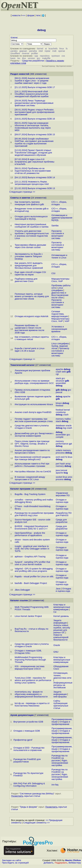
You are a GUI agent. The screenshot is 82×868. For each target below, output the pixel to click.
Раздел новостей (20, 74)
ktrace (59, 403)
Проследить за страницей (15, 863)
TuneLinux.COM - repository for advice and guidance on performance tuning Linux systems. (33, 680)
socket (59, 477)
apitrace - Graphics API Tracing (30, 557)
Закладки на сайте (12, 860)
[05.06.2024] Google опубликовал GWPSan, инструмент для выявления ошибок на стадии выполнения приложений (34, 142)
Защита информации (60, 622)
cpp (36, 56)
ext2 (63, 457)
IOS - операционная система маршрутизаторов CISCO (30, 668)
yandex (14, 51)
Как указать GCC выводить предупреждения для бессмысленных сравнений (29, 265)
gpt (70, 444)
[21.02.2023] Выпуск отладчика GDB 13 (35, 188)
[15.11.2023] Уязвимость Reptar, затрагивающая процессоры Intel (32, 183)
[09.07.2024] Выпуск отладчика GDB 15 (35, 134)
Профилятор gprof (23, 740)
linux (62, 49)
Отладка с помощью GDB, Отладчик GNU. (28, 652)
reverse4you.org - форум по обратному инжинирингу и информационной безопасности (31, 694)
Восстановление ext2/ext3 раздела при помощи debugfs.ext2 (33, 458)
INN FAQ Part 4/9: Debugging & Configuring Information (29, 785)
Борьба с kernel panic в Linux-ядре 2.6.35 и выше (30, 350)
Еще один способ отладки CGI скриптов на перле (30, 273)
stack (58, 378)
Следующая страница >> (22, 192)
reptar (47, 51)
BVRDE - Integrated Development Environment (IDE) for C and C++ (31, 527)
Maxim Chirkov (73, 860)
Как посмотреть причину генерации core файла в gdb (29, 203)
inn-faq (55, 785)
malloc (68, 419)
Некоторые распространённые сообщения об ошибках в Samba (32, 226)
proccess (60, 453)
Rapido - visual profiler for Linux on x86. (34, 576)
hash (62, 464)
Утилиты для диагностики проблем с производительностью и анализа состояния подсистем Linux (32, 235)
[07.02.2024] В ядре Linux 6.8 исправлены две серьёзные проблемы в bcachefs (34, 162)
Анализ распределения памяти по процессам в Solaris (32, 452)
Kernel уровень (61, 616)
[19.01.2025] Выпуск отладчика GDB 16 (35, 119)
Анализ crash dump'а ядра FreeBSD (33, 412)
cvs (63, 56)
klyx (24, 58)
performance (62, 444)
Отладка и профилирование (61, 723)
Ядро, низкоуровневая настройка (60, 763)
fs (67, 49)
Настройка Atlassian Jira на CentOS (33, 472)
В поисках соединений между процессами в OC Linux (30, 478)
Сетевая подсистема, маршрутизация (60, 314)
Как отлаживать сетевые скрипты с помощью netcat (32, 338)
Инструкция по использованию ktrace (34, 404)
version (31, 58)
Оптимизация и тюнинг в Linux (59, 256)
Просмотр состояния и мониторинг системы (58, 235)
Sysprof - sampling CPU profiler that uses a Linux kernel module (32, 563)
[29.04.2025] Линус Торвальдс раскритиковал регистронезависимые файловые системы (34, 103)
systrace (56, 56)
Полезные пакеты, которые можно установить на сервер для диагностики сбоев (32, 296)
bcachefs (53, 49)
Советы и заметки (20, 198)
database (60, 426)
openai (62, 51)
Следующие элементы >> (36, 823)
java (58, 470)
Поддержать (61, 863)
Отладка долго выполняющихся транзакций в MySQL (31, 218)
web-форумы (60, 697)
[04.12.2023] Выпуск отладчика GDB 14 (35, 177)
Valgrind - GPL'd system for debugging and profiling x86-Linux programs (34, 570)
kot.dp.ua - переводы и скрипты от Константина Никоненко (32, 704)
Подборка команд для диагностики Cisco (26, 280)
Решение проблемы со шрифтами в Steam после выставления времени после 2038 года (30, 329)
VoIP (67, 321)
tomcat (64, 470)
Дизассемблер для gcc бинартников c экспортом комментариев (34, 435)
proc (70, 477)
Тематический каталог (23, 365)
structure (60, 381)
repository (45, 56)
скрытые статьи (26, 796)
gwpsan (23, 51)
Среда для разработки (62, 521)
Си (55, 612)
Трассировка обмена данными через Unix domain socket (30, 246)
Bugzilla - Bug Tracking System (30, 494)
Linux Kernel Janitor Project (28, 616)
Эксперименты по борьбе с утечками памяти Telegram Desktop (29, 256)
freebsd (59, 406)
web (64, 372)
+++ (23, 15)
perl (58, 464)
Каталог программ (21, 489)
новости (16, 15)
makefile (46, 58)
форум (31, 15)
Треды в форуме (28, 807)
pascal (59, 392)
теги (38, 15)
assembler (61, 383)
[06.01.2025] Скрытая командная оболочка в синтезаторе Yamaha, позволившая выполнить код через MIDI (33, 127)
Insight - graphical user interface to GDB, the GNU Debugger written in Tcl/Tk (32, 549)
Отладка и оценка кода (62, 501)
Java (58, 589)
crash (59, 372)
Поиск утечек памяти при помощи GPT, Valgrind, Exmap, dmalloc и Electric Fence (32, 444)
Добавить (49, 863)
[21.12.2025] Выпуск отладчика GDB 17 (35, 87)
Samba (55, 226)
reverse (26, 53)
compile (60, 437)
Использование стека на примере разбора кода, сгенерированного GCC (34, 382)
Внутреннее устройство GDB (28, 722)
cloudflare (15, 53)
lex (19, 58)
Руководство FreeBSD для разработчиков (27, 760)
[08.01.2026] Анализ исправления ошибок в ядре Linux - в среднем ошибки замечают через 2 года (32, 81)
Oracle (57, 645)
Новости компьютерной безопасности (61, 637)
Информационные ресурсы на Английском (63, 685)
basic (13, 58)
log (65, 428)
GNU (56, 652)
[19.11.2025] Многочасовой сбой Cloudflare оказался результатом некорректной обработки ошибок (32, 94)
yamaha (33, 51)
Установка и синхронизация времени (59, 329)
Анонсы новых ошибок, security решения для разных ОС (62, 629)
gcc (39, 58)
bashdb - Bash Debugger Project (31, 583)
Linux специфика (57, 289)
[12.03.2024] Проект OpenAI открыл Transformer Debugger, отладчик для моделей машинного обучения (33, 153)
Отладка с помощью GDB (27, 731)
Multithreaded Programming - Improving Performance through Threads (30, 660)
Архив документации (22, 715)
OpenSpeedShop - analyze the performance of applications (30, 534)
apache (59, 369)
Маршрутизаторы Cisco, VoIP (60, 280)
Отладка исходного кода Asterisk (32, 316)
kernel (40, 49)
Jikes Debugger (22, 590)
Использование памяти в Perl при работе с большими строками (32, 465)
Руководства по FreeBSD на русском (60, 758)
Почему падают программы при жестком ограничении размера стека (34, 420)
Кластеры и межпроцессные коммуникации (62, 607)
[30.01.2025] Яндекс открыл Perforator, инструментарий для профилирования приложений (35, 112)
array (68, 464)
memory (60, 419)
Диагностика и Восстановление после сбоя (60, 295)
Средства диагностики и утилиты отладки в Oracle (32, 427)
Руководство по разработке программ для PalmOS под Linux (34, 514)
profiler (34, 53)
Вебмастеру (75, 863)
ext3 (58, 457)
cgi (57, 374)
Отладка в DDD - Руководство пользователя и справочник (29, 749)
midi (54, 51)
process (60, 479)
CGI (53, 273)
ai (46, 49)
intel (41, 51)
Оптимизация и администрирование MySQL (62, 218)
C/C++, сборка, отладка (59, 203)
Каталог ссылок (19, 600)
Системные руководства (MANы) (37, 794)
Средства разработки (33, 61)
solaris (59, 450)
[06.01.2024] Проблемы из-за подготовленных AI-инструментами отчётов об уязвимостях (33, 171)
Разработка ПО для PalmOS (64, 514)
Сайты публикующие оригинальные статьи (61, 704)
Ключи (14, 38)
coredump (61, 412)
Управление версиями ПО (63, 494)
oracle (69, 426)
